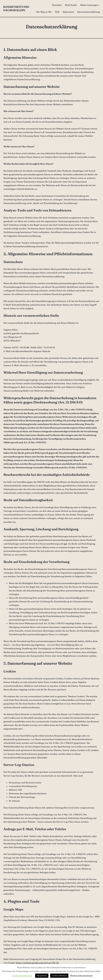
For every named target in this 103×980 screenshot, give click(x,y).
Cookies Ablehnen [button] (59, 976)
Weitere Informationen (81, 976)
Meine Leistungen (89, 5)
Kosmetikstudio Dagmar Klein (16, 8)
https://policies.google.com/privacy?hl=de (37, 963)
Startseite (57, 5)
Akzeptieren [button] (42, 976)
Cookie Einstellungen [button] (22, 976)
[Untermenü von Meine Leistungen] (99, 5)
